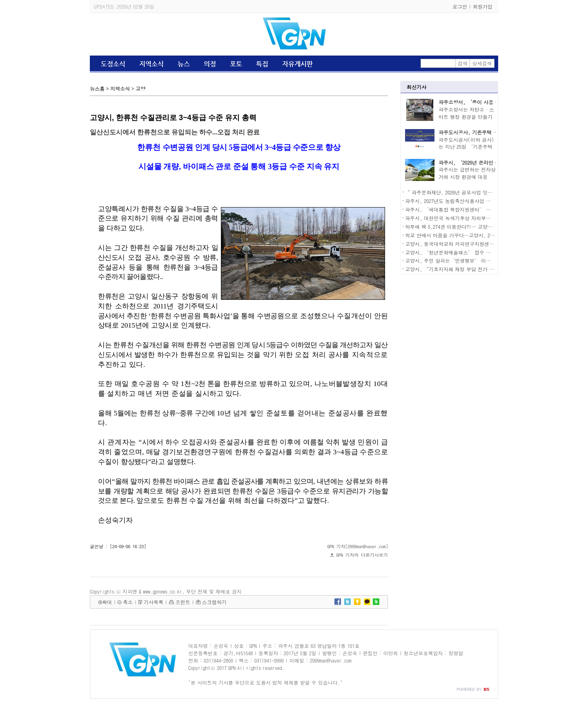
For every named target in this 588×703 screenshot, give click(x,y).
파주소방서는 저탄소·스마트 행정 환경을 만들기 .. (466, 117)
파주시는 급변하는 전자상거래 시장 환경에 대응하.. (467, 177)
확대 (107, 602)
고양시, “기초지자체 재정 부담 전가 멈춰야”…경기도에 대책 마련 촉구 (486, 269)
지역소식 (151, 64)
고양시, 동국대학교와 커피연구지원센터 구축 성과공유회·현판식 (478, 244)
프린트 (183, 602)
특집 (262, 64)
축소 (128, 602)
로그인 (460, 6)
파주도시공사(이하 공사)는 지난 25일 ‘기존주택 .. (466, 147)
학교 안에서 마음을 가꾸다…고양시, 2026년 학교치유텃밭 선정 (475, 235)
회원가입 (483, 6)
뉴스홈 (97, 88)
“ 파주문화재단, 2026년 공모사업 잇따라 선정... (461, 192)
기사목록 (154, 602)
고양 (140, 88)
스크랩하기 (214, 602)
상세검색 (482, 63)
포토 (236, 64)
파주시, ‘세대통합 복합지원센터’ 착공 (450, 209)
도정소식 (113, 64)
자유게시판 (297, 64)
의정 (210, 64)
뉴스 (184, 64)
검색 (463, 63)
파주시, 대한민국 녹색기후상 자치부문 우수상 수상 (462, 218)
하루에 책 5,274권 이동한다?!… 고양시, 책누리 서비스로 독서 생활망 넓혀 (488, 227)
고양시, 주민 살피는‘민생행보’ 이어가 (450, 260)
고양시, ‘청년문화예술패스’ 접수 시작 (450, 252)
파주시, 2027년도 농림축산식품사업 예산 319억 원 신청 (466, 201)
